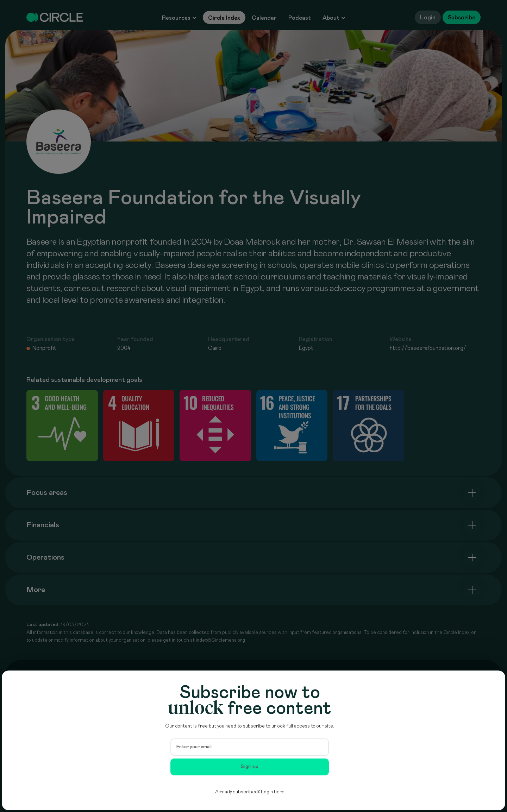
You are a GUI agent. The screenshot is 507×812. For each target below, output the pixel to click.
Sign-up (250, 767)
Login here (273, 792)
